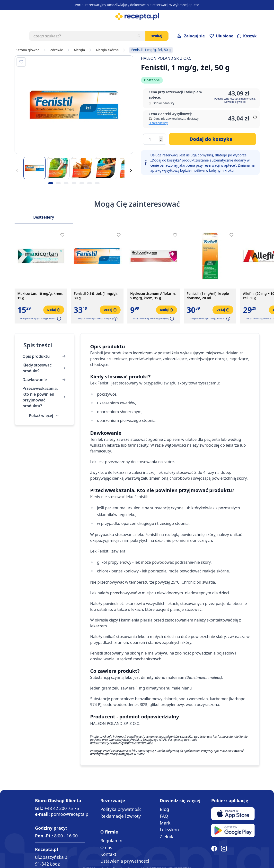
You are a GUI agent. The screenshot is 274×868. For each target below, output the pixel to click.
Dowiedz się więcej (235, 102)
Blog (164, 809)
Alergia (79, 50)
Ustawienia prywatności (125, 861)
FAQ (164, 816)
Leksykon (169, 830)
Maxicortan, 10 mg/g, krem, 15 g (40, 296)
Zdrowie (57, 50)
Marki (166, 823)
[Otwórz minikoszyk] (247, 36)
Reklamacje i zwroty (121, 816)
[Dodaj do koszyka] (212, 139)
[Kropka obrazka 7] (97, 183)
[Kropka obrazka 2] (58, 183)
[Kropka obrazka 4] (74, 183)
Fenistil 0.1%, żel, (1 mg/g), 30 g (96, 296)
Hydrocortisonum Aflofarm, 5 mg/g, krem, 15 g (153, 296)
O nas (106, 847)
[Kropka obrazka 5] (82, 183)
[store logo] (137, 17)
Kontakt (108, 854)
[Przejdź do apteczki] (221, 36)
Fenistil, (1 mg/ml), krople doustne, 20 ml (208, 296)
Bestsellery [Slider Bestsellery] (44, 217)
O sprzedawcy (158, 123)
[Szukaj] (139, 36)
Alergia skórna (107, 50)
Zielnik (166, 836)
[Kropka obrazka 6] (89, 183)
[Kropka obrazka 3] (66, 183)
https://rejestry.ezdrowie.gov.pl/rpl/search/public (121, 743)
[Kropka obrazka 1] (51, 183)
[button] (59, 319)
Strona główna (28, 50)
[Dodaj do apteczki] (21, 62)
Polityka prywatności (121, 809)
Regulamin (111, 841)
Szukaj (157, 36)
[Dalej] (131, 170)
